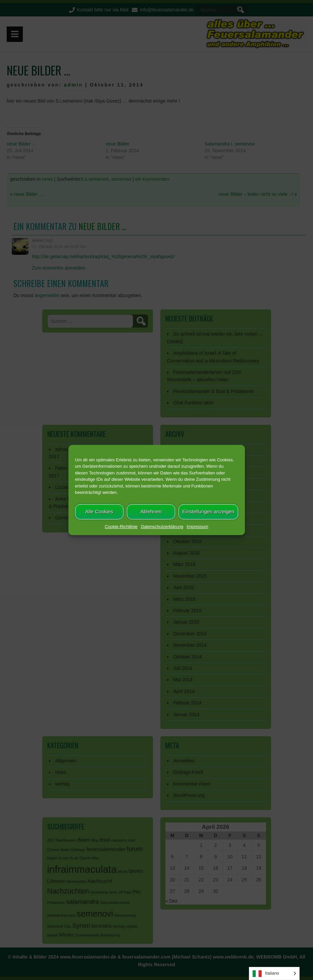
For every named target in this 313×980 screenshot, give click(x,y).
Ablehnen (151, 511)
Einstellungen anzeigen (208, 511)
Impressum (197, 527)
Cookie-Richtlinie (121, 527)
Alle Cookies (99, 511)
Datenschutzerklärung (162, 527)
